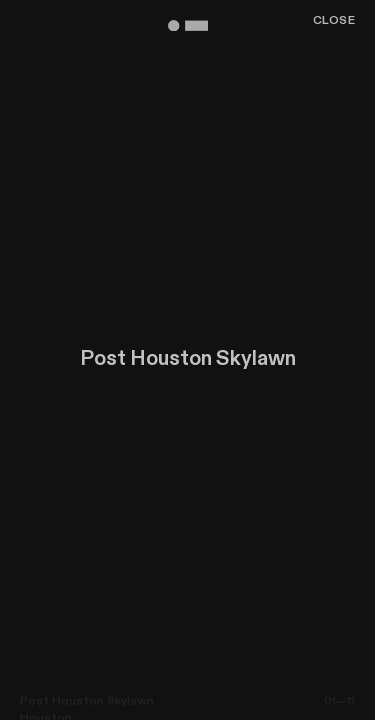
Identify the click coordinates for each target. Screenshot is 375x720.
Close (334, 21)
